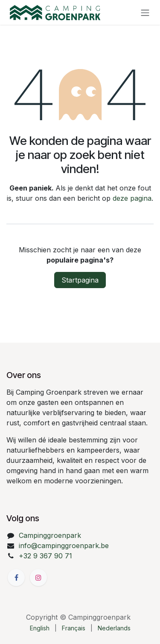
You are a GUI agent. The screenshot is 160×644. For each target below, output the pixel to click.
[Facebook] (16, 578)
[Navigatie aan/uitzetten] (145, 12)
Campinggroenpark (50, 535)
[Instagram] (38, 578)
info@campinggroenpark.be (64, 546)
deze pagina (132, 198)
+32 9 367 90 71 (45, 556)
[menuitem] (40, 628)
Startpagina (80, 280)
